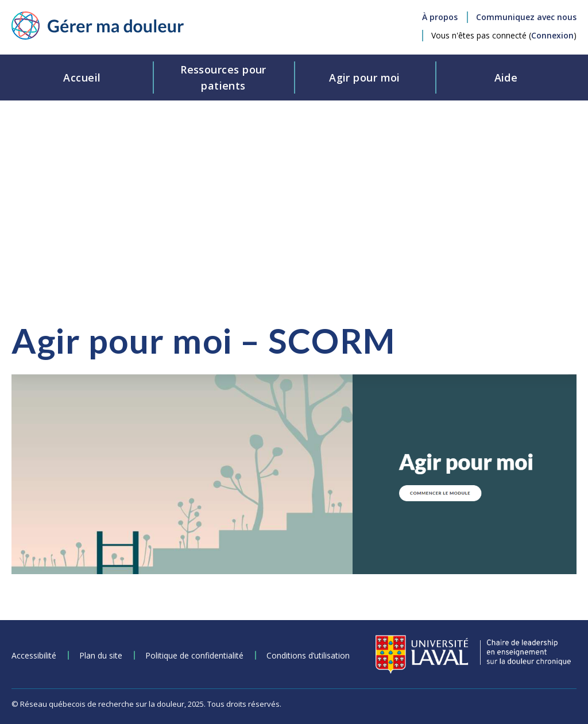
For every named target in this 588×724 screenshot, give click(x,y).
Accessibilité (34, 655)
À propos (440, 17)
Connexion (552, 35)
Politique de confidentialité (194, 655)
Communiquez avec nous (526, 17)
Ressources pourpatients (223, 78)
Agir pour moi (365, 78)
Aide (506, 78)
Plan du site (101, 655)
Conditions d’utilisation (308, 655)
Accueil (82, 78)
